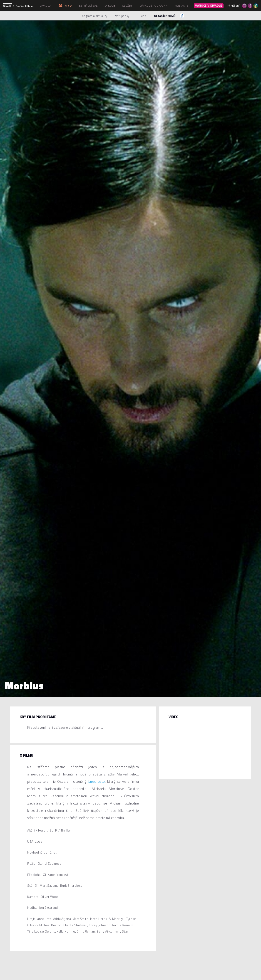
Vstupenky (122, 16)
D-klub (110, 6)
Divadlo (45, 6)
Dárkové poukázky (154, 6)
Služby (127, 6)
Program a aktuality (94, 16)
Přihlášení (233, 6)
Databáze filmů (165, 16)
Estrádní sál (88, 6)
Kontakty (181, 6)
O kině (142, 16)
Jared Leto (97, 781)
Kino (65, 6)
